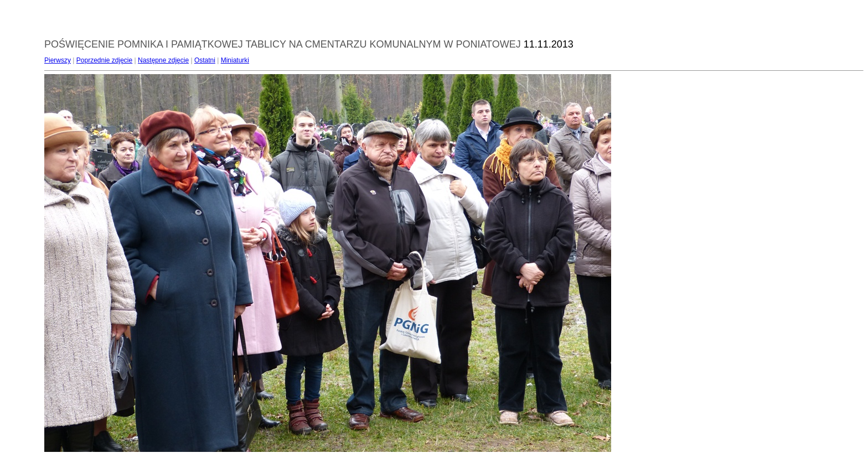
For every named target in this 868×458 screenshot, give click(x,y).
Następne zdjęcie (163, 60)
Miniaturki (235, 60)
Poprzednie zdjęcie (104, 60)
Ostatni (205, 60)
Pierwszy (58, 60)
